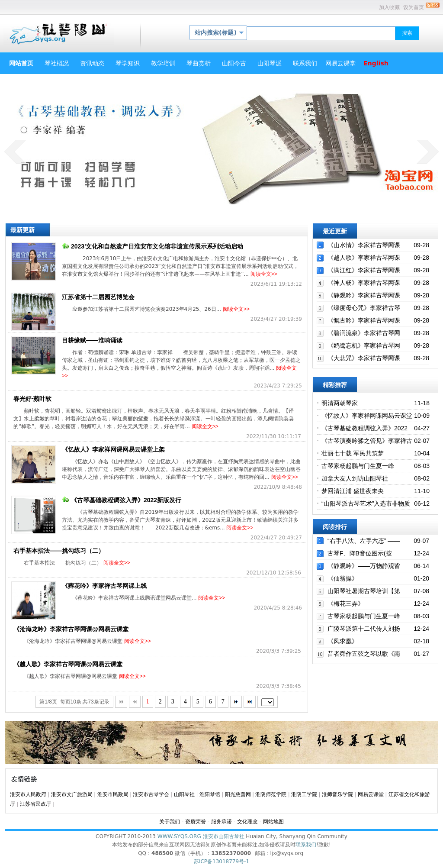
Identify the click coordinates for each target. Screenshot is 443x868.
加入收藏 (389, 7)
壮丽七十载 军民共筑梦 (353, 453)
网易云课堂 (371, 794)
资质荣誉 (196, 822)
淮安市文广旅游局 (72, 794)
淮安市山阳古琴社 (224, 836)
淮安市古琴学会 (151, 794)
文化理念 (247, 822)
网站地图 (273, 822)
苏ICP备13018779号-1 (221, 862)
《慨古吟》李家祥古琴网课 (364, 320)
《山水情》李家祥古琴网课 (364, 245)
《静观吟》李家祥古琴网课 (364, 295)
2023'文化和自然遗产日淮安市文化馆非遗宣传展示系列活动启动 (152, 246)
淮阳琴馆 (210, 794)
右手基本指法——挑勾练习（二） (59, 551)
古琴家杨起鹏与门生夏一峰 (358, 466)
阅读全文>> (264, 274)
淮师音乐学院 (337, 794)
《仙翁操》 (343, 578)
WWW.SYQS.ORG (179, 836)
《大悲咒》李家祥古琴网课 (364, 358)
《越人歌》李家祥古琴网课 (364, 258)
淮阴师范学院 (271, 794)
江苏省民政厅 (35, 804)
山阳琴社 (184, 794)
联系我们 (306, 845)
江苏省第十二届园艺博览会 (98, 297)
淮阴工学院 (304, 794)
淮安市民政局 (113, 794)
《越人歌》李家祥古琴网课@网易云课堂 (68, 664)
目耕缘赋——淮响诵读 (92, 340)
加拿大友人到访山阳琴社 (355, 478)
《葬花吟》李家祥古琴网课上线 (104, 586)
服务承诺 (221, 822)
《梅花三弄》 (346, 603)
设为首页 (414, 7)
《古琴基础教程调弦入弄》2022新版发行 (122, 500)
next (428, 152)
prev (15, 152)
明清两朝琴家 (340, 403)
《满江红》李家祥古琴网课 (364, 270)
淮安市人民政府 (28, 794)
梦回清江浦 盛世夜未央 (353, 491)
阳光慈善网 (238, 794)
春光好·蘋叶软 (32, 399)
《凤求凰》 (343, 641)
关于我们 (170, 822)
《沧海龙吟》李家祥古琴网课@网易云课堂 (71, 629)
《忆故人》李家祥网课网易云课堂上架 (113, 449)
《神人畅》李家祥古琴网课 (364, 283)
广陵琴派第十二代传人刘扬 (364, 629)
